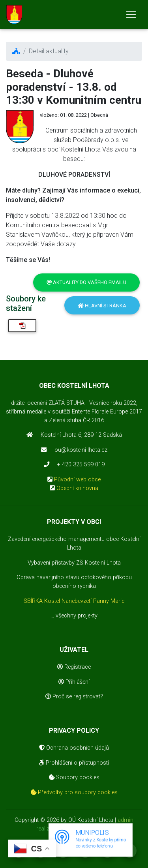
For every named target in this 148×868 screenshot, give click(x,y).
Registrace (74, 667)
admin (126, 820)
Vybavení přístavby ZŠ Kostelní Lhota (74, 563)
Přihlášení (74, 682)
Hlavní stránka (102, 306)
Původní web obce (77, 480)
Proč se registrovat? (74, 697)
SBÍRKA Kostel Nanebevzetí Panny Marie (74, 601)
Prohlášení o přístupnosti (74, 763)
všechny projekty (77, 616)
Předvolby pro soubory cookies (74, 792)
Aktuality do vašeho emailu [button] (86, 282)
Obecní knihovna (77, 488)
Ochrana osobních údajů (74, 748)
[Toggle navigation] (131, 15)
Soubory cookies (74, 777)
